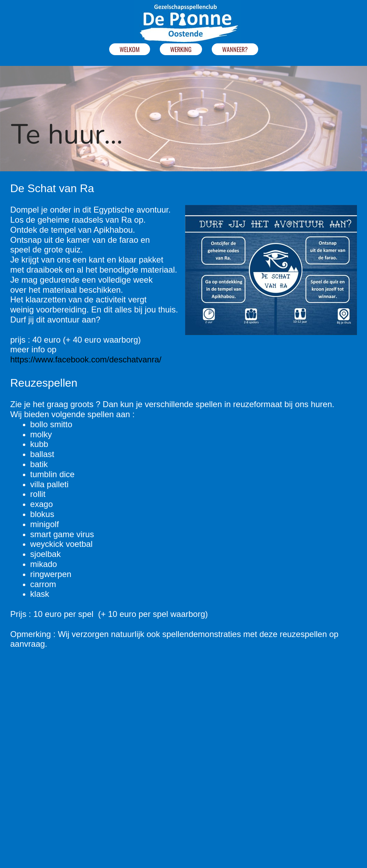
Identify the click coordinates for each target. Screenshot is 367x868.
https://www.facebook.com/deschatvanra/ (86, 359)
